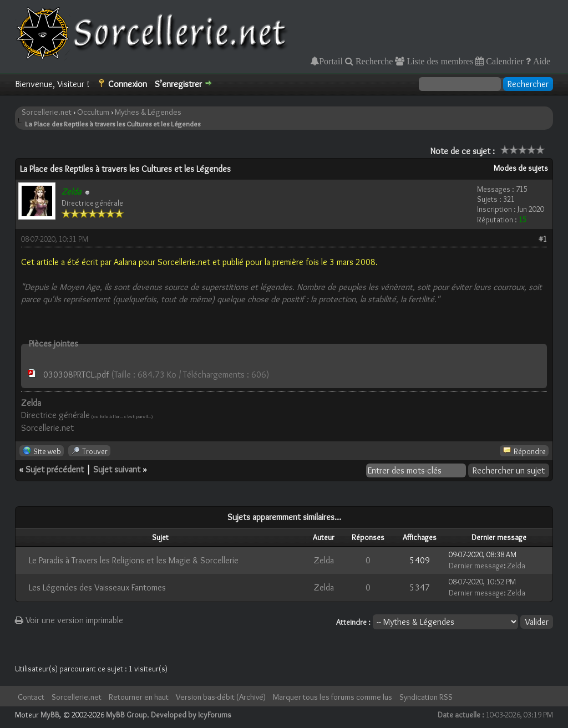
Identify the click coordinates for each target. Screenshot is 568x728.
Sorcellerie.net (47, 112)
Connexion (128, 84)
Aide (541, 61)
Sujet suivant (117, 469)
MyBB (50, 715)
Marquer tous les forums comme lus (333, 697)
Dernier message (476, 566)
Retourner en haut (139, 697)
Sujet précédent (55, 469)
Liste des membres (439, 61)
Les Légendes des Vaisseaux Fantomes (97, 587)
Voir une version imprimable (69, 620)
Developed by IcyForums (191, 715)
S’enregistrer (178, 84)
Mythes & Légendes (148, 112)
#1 (543, 239)
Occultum (93, 112)
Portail (331, 61)
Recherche (373, 61)
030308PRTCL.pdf (76, 375)
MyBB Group (126, 715)
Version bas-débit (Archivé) (221, 697)
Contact (31, 697)
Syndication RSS (426, 697)
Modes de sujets (521, 168)
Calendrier (504, 61)
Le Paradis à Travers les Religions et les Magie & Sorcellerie (134, 560)
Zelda (324, 560)
